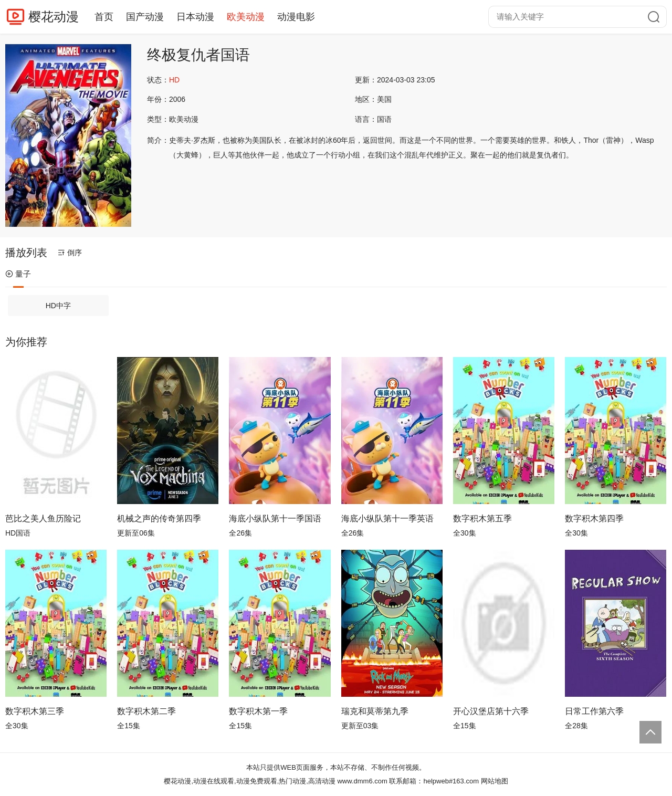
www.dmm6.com (362, 781)
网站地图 (495, 781)
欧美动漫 (246, 17)
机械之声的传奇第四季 (159, 519)
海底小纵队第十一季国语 (275, 519)
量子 (18, 274)
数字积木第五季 (482, 519)
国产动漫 (145, 17)
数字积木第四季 (594, 519)
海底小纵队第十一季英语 (387, 519)
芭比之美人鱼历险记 (43, 519)
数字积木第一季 (258, 711)
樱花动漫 (54, 17)
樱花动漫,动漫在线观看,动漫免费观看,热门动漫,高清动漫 (249, 781)
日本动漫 (195, 17)
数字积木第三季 (35, 711)
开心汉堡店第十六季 (491, 711)
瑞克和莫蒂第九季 (375, 711)
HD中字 (58, 306)
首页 (104, 17)
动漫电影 (296, 17)
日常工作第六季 (594, 711)
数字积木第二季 (146, 711)
